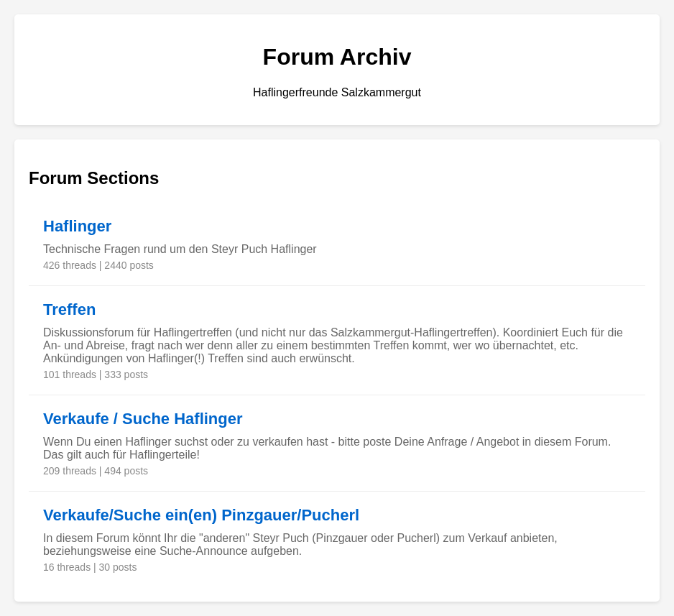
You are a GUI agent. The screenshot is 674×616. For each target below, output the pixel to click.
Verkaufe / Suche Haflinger (143, 419)
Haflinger (77, 226)
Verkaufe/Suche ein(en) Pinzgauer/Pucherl (201, 515)
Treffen (69, 309)
